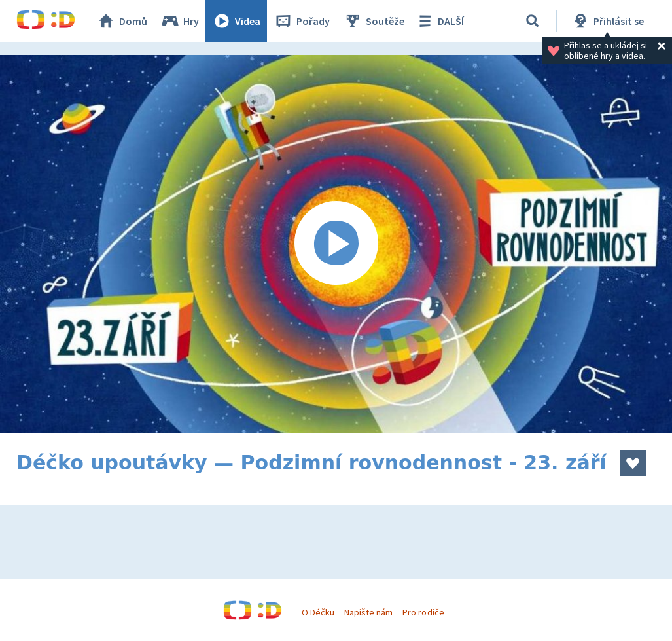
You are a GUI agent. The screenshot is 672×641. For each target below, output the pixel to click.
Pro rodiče (423, 612)
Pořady (302, 21)
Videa (236, 21)
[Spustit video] (336, 244)
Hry (180, 21)
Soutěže (374, 21)
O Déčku (318, 612)
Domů (122, 21)
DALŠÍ (439, 21)
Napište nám (368, 612)
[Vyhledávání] (533, 21)
